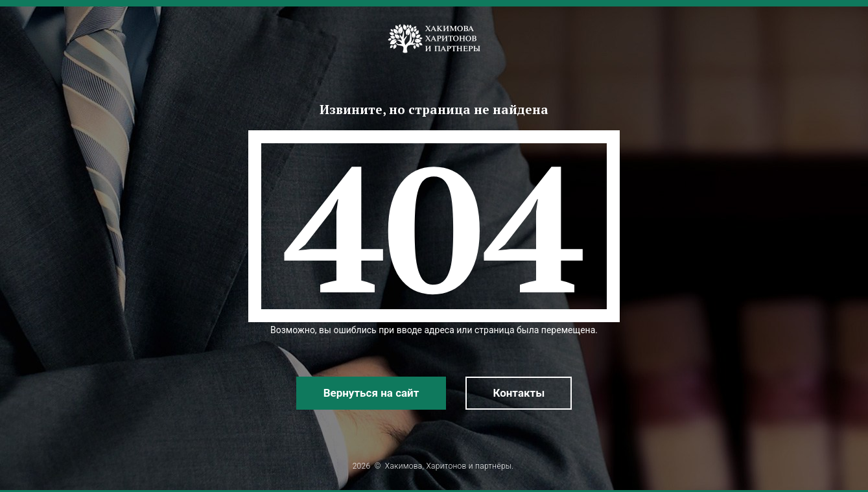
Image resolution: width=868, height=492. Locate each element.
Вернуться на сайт (371, 393)
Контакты (519, 393)
